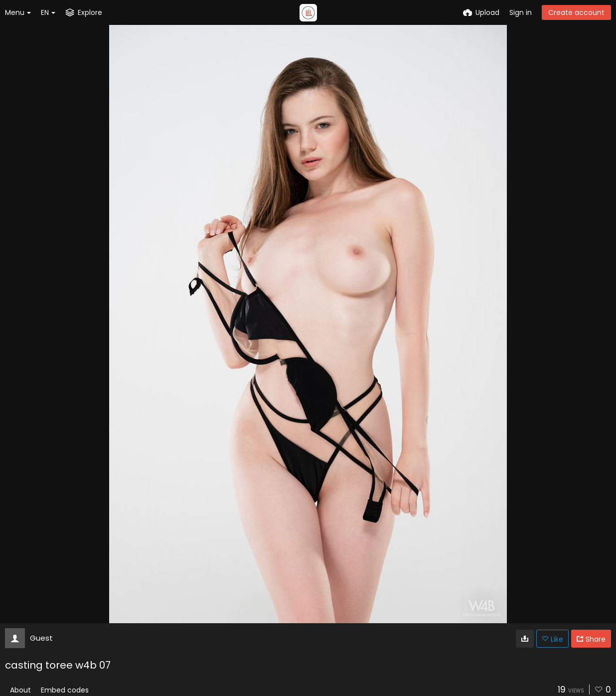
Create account (576, 12)
